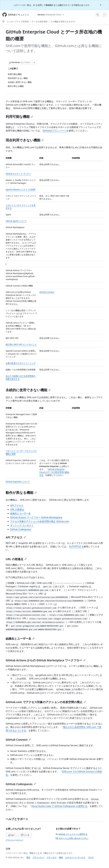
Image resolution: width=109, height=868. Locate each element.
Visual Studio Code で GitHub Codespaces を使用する (59, 806)
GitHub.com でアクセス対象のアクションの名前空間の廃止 (46, 702)
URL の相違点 (17, 509)
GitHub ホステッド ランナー (18, 174)
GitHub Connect (47, 292)
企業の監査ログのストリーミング (21, 363)
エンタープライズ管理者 (18, 22)
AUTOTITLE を (76, 546)
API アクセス (17, 505)
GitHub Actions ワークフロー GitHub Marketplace (36, 517)
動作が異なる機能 (21, 492)
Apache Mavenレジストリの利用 (21, 189)
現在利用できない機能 (25, 140)
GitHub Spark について (16, 221)
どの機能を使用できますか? (63, 22)
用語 (28, 857)
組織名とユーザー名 (20, 513)
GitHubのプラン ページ (55, 131)
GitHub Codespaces (21, 529)
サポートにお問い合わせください (72, 838)
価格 (61, 857)
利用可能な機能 (19, 116)
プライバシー (38, 857)
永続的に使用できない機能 (28, 390)
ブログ (91, 857)
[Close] (101, 5)
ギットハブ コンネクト (22, 525)
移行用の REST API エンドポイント (21, 344)
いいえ (25, 835)
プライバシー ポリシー (14, 840)
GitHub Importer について (18, 482)
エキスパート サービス (75, 857)
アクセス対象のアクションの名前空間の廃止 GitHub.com (40, 521)
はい (12, 835)
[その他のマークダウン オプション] (34, 62)
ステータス (52, 857)
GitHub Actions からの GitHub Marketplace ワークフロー (46, 660)
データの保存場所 (40, 22)
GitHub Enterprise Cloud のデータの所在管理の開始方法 (54, 472)
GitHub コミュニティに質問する (72, 834)
